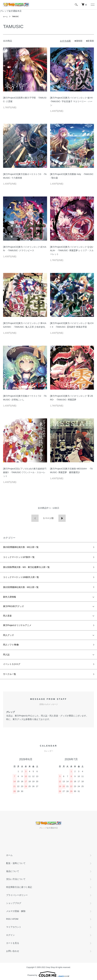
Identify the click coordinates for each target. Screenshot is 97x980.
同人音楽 (7, 616)
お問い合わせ (13, 951)
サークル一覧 (10, 674)
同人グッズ (8, 635)
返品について (13, 871)
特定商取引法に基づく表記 (19, 887)
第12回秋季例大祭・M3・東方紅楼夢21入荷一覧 (26, 567)
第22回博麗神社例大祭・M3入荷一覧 (21, 587)
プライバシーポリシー (17, 895)
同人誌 (6, 655)
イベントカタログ (12, 664)
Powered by (48, 974)
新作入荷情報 (10, 597)
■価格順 (78, 41)
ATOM (15, 919)
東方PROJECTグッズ (13, 606)
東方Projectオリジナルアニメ (17, 625)
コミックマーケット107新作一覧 (19, 557)
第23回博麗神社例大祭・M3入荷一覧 (21, 547)
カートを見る (13, 943)
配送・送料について (16, 863)
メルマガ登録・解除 (16, 911)
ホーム (5, 17)
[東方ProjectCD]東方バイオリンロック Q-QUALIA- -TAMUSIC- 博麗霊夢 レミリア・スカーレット (72, 251)
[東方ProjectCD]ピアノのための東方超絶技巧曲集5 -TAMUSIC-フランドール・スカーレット (25, 472)
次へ (62, 518)
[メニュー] (92, 5)
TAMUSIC (15, 17)
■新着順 (90, 41)
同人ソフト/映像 (11, 645)
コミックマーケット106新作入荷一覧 (21, 577)
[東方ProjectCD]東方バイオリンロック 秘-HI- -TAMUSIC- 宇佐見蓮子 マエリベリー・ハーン (73, 101)
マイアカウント (14, 927)
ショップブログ (14, 903)
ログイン (10, 935)
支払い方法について (16, 879)
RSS (8, 919)
